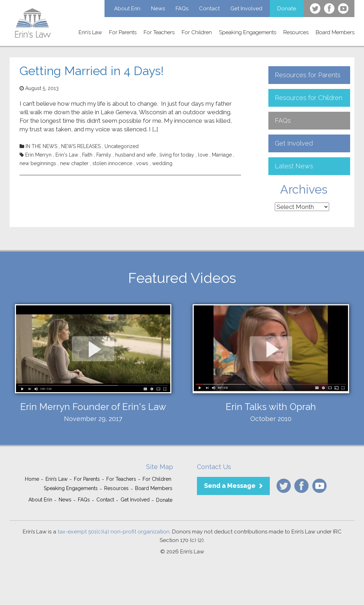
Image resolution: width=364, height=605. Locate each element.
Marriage (222, 155)
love (203, 155)
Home (32, 479)
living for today (177, 155)
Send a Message (230, 486)
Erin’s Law (90, 32)
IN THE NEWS (41, 146)
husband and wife (135, 155)
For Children (197, 32)
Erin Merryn (38, 155)
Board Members (335, 32)
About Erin (127, 9)
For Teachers (159, 32)
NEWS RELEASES (81, 146)
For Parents (123, 32)
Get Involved (246, 9)
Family (104, 155)
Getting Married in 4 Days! (92, 71)
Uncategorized (122, 146)
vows (142, 163)
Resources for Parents (308, 75)
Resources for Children (309, 98)
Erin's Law (67, 155)
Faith (87, 155)
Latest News (294, 166)
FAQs (182, 9)
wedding (162, 163)
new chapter (74, 163)
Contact (209, 9)
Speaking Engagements (248, 32)
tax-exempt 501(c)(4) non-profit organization (114, 532)
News (158, 9)
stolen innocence (112, 163)
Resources (296, 32)
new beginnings (38, 163)
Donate (287, 9)
